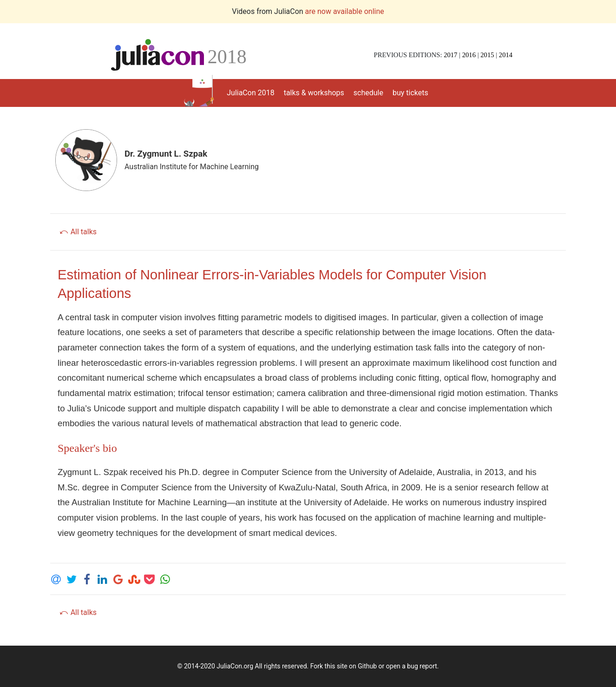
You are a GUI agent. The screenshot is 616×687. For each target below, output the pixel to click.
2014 (506, 55)
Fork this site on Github (344, 666)
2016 (469, 55)
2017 (450, 55)
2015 (487, 55)
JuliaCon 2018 (250, 93)
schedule (368, 93)
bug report (422, 666)
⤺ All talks (78, 232)
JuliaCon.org (235, 666)
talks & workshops (314, 93)
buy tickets (410, 93)
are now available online (345, 11)
